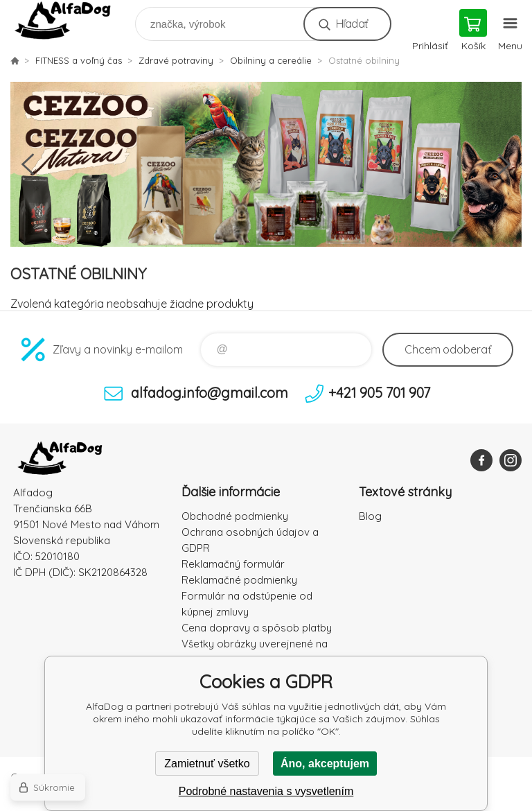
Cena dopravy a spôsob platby (257, 628)
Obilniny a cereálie (271, 60)
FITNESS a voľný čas (79, 60)
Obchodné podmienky (235, 516)
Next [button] (504, 164)
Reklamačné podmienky (239, 580)
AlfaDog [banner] (72, 20)
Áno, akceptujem (325, 764)
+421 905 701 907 (379, 393)
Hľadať (352, 24)
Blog (370, 516)
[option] (266, 164)
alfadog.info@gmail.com (210, 393)
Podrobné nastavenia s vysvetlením (266, 791)
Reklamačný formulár (233, 564)
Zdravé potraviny (176, 60)
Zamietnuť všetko (207, 764)
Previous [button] (28, 164)
